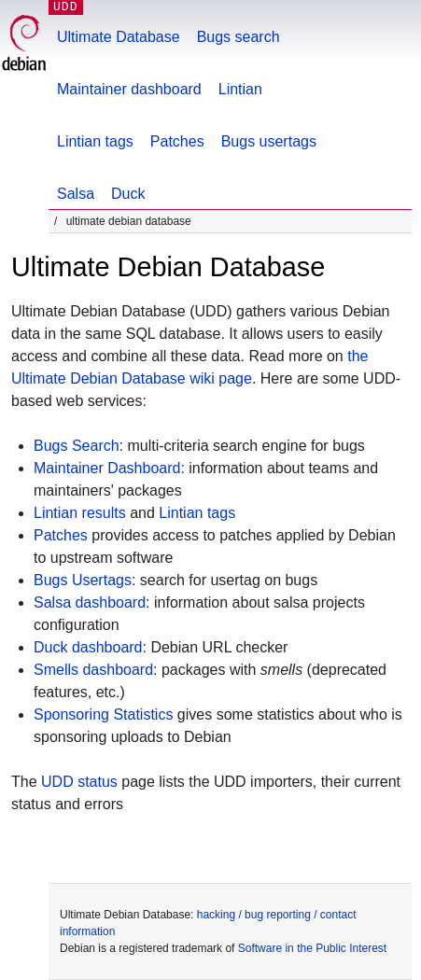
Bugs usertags (269, 141)
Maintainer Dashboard (107, 468)
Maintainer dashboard (129, 89)
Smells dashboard (93, 670)
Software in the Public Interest (312, 948)
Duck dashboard (88, 647)
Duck (128, 194)
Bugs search (239, 37)
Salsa (76, 194)
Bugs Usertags (83, 580)
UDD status (79, 782)
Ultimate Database (119, 37)
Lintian (240, 89)
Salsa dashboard (90, 602)
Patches (177, 141)
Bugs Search (77, 446)
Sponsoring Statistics (103, 714)
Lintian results (80, 513)
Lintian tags (95, 141)
